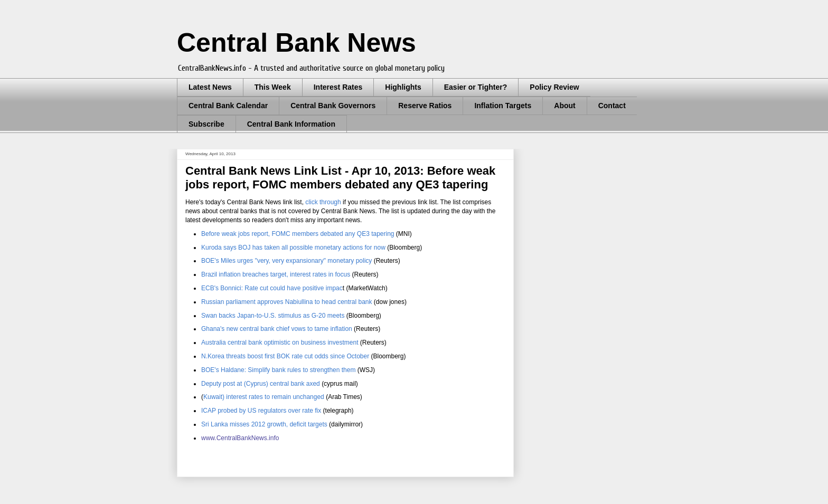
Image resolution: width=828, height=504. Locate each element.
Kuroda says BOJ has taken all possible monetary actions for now (293, 248)
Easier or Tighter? (476, 87)
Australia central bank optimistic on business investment (280, 343)
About (564, 106)
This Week (273, 87)
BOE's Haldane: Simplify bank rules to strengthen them (279, 370)
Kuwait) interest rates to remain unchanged (264, 397)
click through (323, 202)
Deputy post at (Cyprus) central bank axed (261, 384)
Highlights (403, 87)
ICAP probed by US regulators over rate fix (261, 411)
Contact (612, 106)
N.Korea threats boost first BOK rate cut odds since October (285, 356)
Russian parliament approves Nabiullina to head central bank (288, 302)
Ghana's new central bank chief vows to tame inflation (277, 329)
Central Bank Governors (333, 106)
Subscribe (206, 124)
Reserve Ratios (425, 106)
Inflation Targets (503, 106)
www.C (211, 438)
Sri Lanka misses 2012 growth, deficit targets (264, 424)
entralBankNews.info (250, 438)
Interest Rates (338, 87)
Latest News (210, 87)
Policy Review (554, 87)
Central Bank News (297, 43)
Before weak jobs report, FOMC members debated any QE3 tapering (299, 234)
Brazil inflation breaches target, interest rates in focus (276, 274)
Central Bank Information (291, 124)
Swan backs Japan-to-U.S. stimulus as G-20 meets (273, 316)
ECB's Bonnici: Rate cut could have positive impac (272, 288)
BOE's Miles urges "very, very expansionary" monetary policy (286, 261)
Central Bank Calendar (228, 106)
